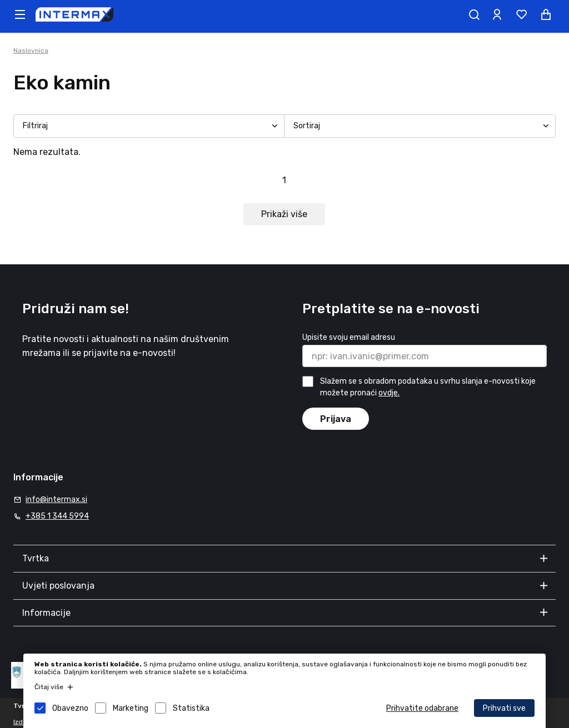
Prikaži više (284, 214)
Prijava (336, 419)
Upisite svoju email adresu (349, 337)
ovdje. (389, 393)
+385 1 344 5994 (57, 516)
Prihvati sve (504, 708)
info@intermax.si (56, 499)
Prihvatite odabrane (422, 708)
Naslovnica (31, 51)
